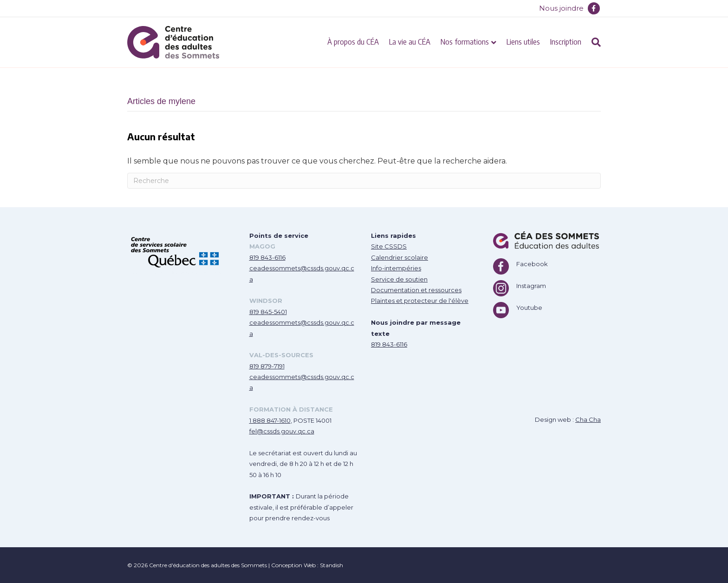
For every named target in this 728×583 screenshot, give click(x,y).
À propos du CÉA (353, 41)
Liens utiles (523, 41)
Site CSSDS (389, 246)
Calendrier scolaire (400, 257)
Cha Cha (588, 419)
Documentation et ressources (416, 290)
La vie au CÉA (410, 41)
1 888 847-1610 (270, 420)
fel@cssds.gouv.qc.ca (282, 431)
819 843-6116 (267, 257)
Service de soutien (399, 279)
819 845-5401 (268, 312)
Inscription (566, 41)
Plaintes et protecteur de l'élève (420, 301)
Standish (331, 565)
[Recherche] (594, 42)
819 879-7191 (267, 366)
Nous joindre (561, 8)
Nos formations (465, 41)
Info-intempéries (396, 268)
